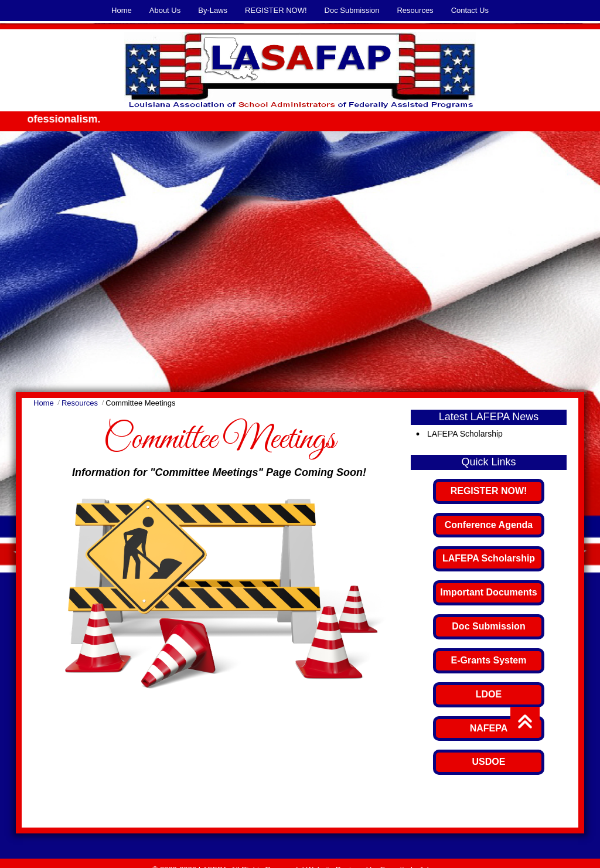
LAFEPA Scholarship (465, 434)
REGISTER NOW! (489, 491)
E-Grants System (489, 660)
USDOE (489, 762)
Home (44, 403)
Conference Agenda (489, 525)
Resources (80, 403)
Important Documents (488, 592)
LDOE (489, 694)
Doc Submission (488, 626)
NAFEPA (489, 728)
